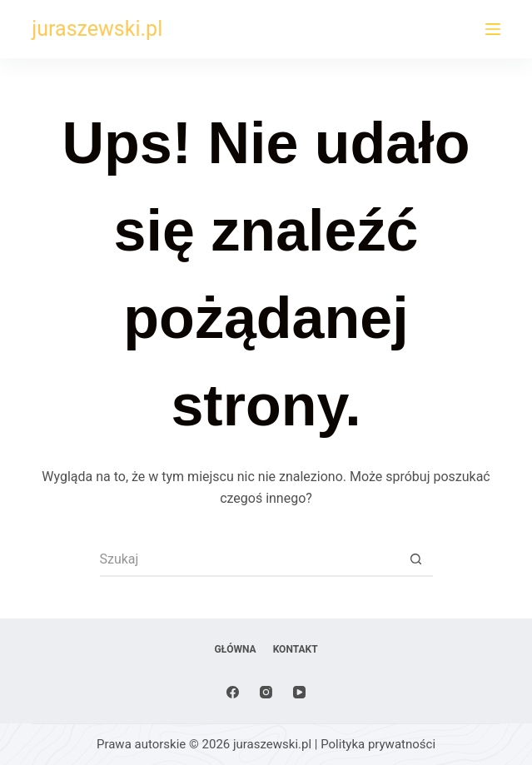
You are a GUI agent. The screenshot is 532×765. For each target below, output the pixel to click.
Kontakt (296, 649)
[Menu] (493, 29)
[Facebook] (233, 692)
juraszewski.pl (97, 29)
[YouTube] (299, 692)
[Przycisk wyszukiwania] (416, 560)
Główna (235, 649)
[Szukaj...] (250, 560)
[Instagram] (266, 692)
